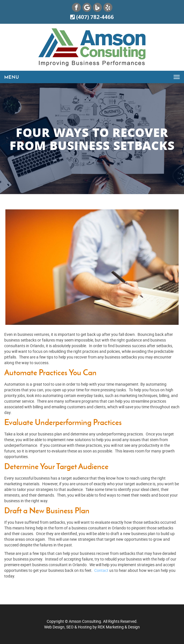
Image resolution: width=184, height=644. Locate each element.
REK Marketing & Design (119, 627)
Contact (102, 570)
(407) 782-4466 (92, 17)
